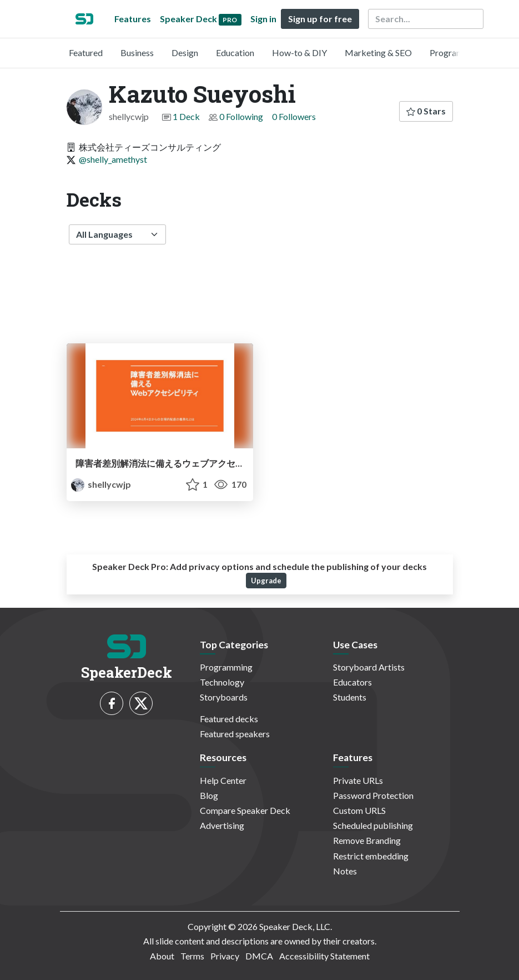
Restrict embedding (371, 856)
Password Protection (373, 795)
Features (133, 19)
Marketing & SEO (378, 52)
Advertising (222, 825)
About (162, 956)
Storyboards (224, 697)
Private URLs (358, 780)
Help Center (223, 780)
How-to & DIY (299, 52)
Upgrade (266, 581)
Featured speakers (235, 734)
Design (185, 52)
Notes (345, 871)
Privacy (225, 956)
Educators (352, 682)
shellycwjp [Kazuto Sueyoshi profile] (101, 484)
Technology (222, 682)
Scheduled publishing (373, 825)
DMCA (259, 956)
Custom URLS (359, 810)
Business (137, 52)
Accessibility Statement (324, 956)
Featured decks (229, 719)
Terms (192, 956)
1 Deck (186, 116)
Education (235, 52)
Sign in (263, 19)
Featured (86, 52)
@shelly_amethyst (113, 159)
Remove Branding (367, 840)
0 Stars (426, 111)
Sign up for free (320, 19)
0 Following (241, 116)
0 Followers (294, 116)
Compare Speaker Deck (245, 810)
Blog (209, 795)
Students (350, 697)
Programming (456, 52)
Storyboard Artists (369, 667)
